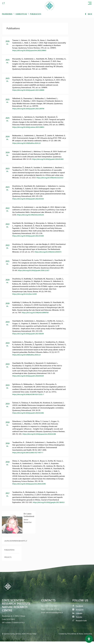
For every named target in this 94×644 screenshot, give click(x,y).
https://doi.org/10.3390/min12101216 (32, 215)
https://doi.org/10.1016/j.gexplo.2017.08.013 (29, 505)
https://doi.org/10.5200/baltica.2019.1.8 (28, 355)
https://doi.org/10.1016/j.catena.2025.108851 (30, 127)
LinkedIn (77, 616)
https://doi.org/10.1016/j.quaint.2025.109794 (30, 109)
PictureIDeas (72, 636)
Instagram (78, 612)
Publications (9, 552)
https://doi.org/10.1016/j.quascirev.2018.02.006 (41, 434)
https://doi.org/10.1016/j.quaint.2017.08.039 (29, 334)
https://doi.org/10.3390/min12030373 (49, 252)
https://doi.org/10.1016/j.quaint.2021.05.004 (29, 236)
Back (89, 14)
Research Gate (80, 623)
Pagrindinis (7, 14)
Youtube (77, 619)
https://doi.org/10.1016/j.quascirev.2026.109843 (31, 50)
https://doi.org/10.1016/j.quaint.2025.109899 (30, 90)
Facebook (78, 609)
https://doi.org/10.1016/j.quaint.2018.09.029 (29, 376)
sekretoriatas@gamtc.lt (54, 615)
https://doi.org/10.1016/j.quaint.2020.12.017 (35, 270)
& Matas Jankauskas (85, 636)
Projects (8, 560)
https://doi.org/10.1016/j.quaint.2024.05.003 (49, 159)
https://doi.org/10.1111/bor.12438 (25, 294)
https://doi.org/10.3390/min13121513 (51, 178)
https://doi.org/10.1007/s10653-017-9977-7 (29, 452)
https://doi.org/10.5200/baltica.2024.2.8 (28, 143)
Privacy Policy (32, 636)
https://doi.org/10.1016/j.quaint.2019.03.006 (29, 413)
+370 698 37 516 (52, 612)
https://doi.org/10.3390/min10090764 (36, 312)
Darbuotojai (21, 14)
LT (4, 3)
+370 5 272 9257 (51, 608)
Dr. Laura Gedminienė (29, 517)
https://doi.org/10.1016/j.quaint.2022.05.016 (29, 199)
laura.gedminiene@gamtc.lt (12, 543)
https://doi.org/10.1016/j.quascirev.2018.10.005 (30, 484)
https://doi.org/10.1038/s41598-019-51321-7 (30, 394)
